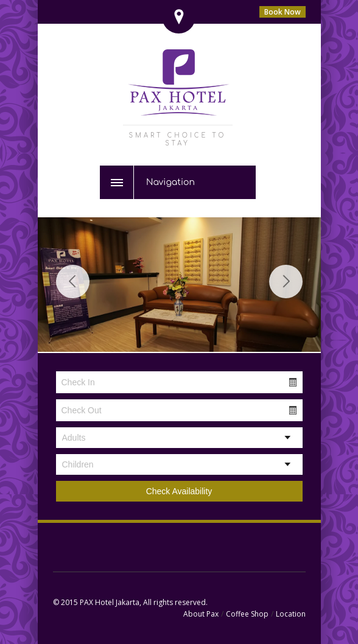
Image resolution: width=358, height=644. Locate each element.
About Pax (201, 614)
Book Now (283, 12)
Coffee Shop (247, 614)
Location (291, 614)
